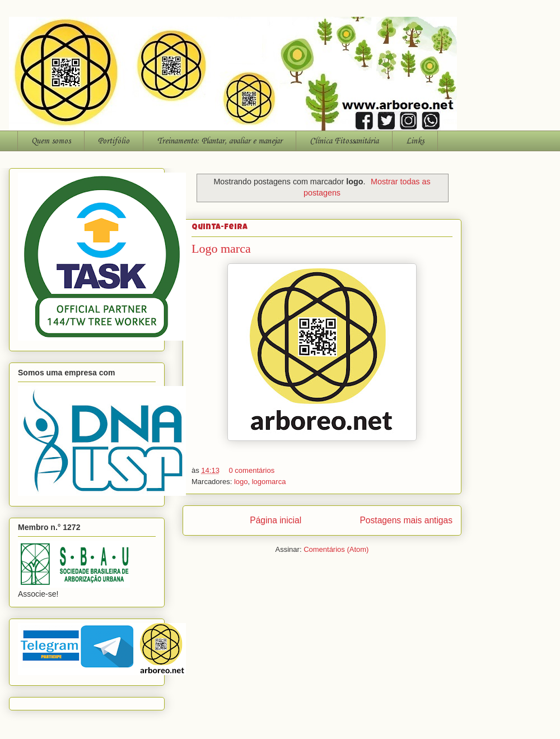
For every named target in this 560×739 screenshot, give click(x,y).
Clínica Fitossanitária (344, 141)
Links (415, 141)
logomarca (269, 482)
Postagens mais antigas (406, 520)
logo (241, 482)
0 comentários (252, 470)
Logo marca (221, 248)
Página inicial (276, 520)
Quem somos (51, 141)
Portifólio (114, 141)
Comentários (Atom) (336, 549)
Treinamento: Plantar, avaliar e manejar (220, 141)
